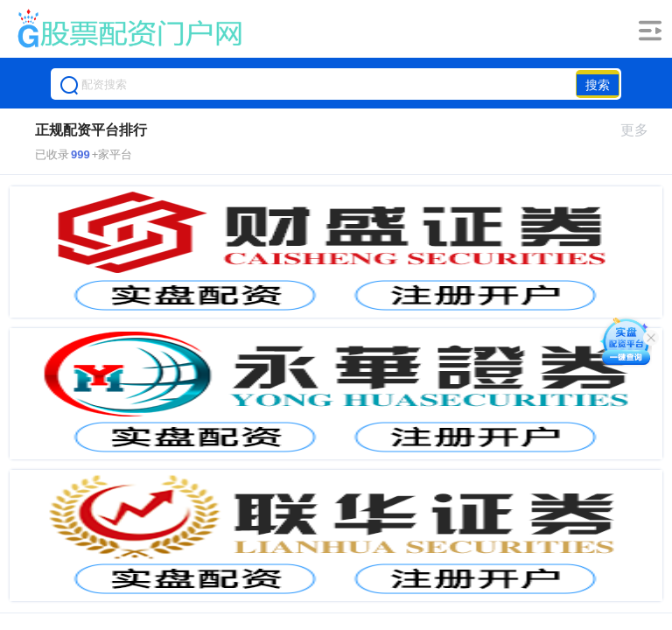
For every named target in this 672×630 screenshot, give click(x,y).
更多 (642, 130)
